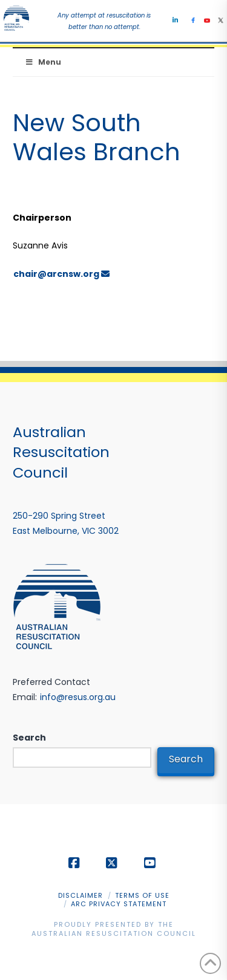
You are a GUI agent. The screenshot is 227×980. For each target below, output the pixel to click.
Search (29, 738)
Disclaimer (81, 895)
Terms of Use (142, 895)
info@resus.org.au (78, 697)
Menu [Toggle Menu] (43, 62)
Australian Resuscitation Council (114, 933)
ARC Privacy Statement (119, 904)
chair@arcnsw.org (61, 274)
